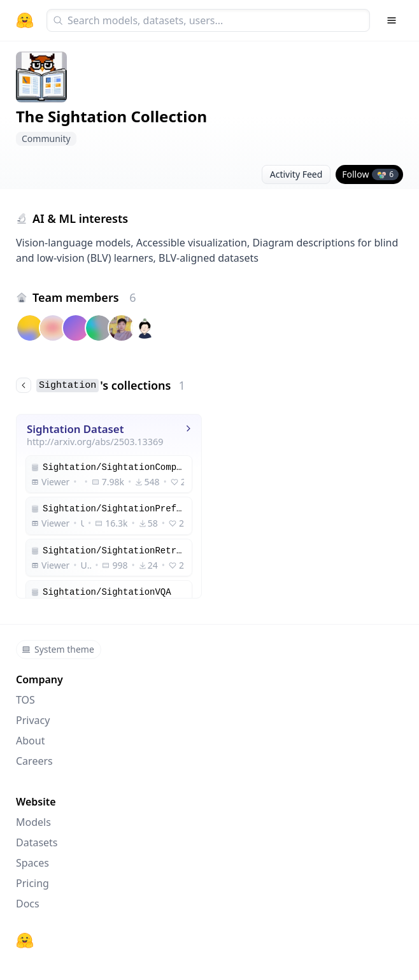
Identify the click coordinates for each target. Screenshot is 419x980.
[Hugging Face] (25, 941)
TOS (25, 700)
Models (33, 822)
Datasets (37, 842)
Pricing (32, 883)
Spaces (32, 863)
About (30, 741)
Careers (34, 761)
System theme (58, 649)
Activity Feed (296, 174)
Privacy (33, 720)
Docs (28, 904)
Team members (84, 297)
